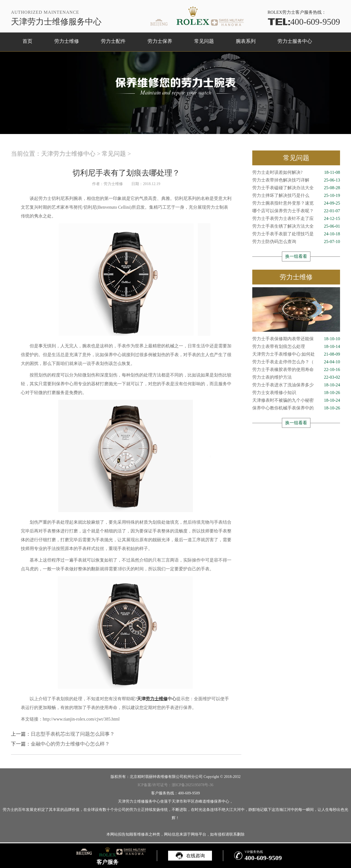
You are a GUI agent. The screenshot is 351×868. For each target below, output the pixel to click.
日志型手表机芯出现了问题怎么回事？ (73, 734)
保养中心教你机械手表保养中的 (296, 408)
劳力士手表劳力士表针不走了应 (296, 219)
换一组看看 (296, 256)
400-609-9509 (304, 22)
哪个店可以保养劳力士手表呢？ (296, 211)
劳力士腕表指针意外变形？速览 (296, 203)
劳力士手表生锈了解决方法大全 (296, 226)
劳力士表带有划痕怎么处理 (296, 347)
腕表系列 (246, 41)
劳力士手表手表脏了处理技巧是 (296, 234)
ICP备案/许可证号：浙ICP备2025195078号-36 (175, 785)
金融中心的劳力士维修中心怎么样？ (70, 744)
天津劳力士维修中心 (68, 154)
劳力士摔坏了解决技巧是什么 (296, 196)
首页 (27, 41)
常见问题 (204, 41)
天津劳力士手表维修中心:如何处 (296, 354)
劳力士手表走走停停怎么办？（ (296, 362)
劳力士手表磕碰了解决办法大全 (296, 188)
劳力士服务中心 (295, 41)
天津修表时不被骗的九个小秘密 (296, 400)
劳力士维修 (67, 41)
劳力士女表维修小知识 (296, 393)
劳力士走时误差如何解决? (296, 172)
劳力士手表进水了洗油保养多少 (296, 385)
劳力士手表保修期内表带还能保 (296, 339)
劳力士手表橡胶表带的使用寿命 (296, 370)
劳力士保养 (160, 41)
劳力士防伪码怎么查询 (296, 242)
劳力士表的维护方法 (296, 377)
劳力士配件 (113, 41)
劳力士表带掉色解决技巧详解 (296, 180)
